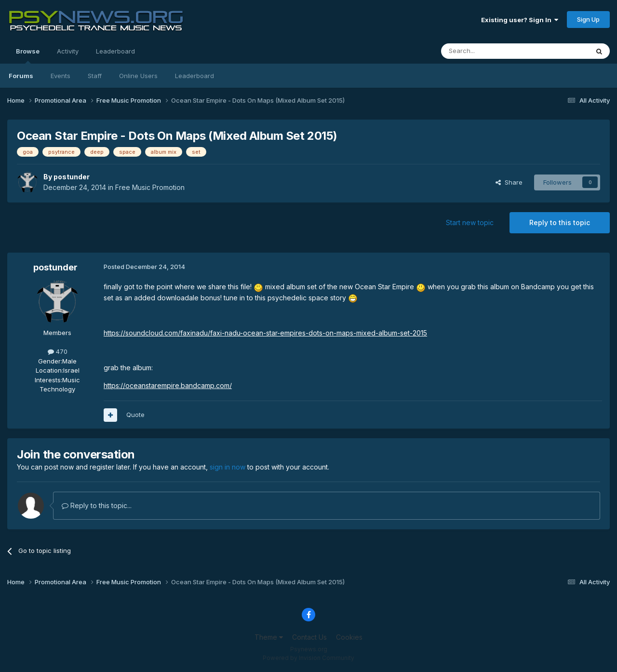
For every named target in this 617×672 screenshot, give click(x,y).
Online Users (138, 76)
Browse (28, 55)
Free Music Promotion (150, 187)
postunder (72, 177)
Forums (21, 76)
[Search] (490, 51)
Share (509, 182)
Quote (135, 415)
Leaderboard (194, 76)
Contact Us (309, 637)
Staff (95, 76)
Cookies (349, 637)
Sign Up (588, 19)
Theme (269, 637)
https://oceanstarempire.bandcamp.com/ (168, 385)
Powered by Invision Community (308, 658)
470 (58, 351)
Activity (68, 51)
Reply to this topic (560, 222)
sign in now (228, 467)
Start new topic (470, 222)
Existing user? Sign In (520, 20)
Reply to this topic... (97, 505)
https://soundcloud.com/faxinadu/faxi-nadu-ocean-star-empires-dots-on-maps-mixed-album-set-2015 (265, 333)
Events (60, 76)
